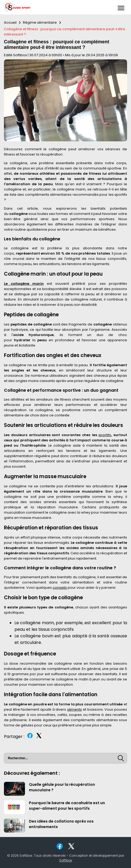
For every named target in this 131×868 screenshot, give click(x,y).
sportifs (105, 435)
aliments (74, 709)
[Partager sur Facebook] (30, 738)
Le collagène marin (24, 284)
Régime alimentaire (40, 22)
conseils (60, 588)
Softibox (66, 860)
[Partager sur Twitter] (39, 738)
